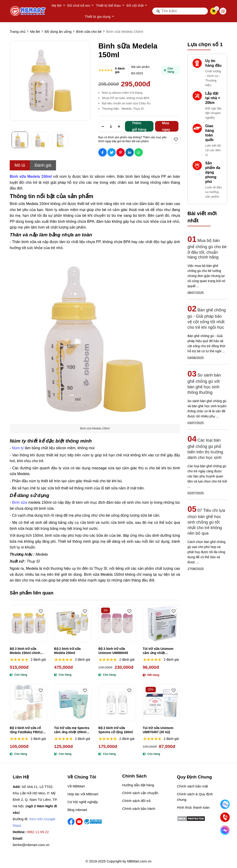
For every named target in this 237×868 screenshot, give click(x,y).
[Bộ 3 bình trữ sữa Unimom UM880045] (117, 624)
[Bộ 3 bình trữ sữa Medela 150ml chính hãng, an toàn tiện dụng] (28, 624)
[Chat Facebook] (225, 830)
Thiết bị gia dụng (100, 17)
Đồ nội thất (137, 6)
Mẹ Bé (59, 6)
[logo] (28, 11)
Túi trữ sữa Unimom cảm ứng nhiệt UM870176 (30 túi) (158, 651)
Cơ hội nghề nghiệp (83, 802)
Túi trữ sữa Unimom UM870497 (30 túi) (158, 730)
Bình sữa (20, 502)
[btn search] (158, 11)
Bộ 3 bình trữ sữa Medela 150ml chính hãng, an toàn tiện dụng (28, 651)
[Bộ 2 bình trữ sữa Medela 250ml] (73, 624)
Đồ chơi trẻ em (81, 6)
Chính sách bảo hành (139, 809)
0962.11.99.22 (38, 832)
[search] (180, 11)
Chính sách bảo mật (193, 786)
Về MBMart (76, 786)
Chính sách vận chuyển (140, 793)
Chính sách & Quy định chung (195, 797)
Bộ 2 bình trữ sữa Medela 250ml (67, 651)
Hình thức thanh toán (193, 807)
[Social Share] (103, 152)
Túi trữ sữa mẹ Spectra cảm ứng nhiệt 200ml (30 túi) (72, 730)
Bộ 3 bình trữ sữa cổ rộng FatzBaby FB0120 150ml (27, 730)
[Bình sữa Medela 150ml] (31, 176)
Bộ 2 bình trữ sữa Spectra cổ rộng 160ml (116, 730)
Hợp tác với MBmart (83, 794)
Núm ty (18, 448)
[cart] (214, 11)
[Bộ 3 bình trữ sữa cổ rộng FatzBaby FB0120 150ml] (28, 703)
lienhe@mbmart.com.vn (31, 845)
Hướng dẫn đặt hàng (138, 785)
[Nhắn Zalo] (225, 804)
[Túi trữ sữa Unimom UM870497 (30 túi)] (162, 703)
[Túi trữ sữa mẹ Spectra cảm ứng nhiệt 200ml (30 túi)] (73, 703)
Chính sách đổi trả (136, 801)
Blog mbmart (77, 810)
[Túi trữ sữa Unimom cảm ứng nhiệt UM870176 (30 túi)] (162, 624)
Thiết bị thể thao (110, 6)
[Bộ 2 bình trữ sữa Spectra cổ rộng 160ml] (117, 703)
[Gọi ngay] (225, 817)
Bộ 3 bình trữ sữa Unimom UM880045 (113, 651)
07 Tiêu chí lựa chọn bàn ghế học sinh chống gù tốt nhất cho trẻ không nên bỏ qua (206, 522)
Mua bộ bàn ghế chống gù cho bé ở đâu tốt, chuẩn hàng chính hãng (207, 249)
